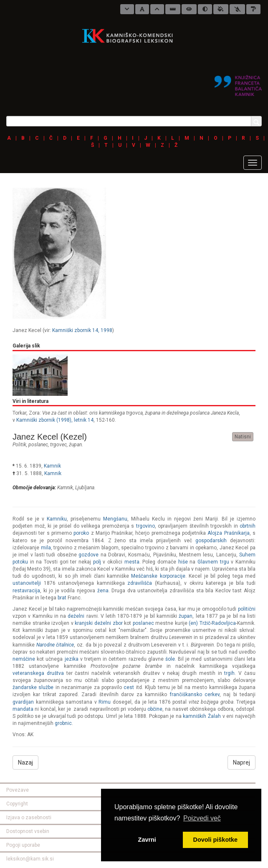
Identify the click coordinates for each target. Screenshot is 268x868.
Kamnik (52, 466)
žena (103, 591)
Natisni (243, 437)
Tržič (205, 623)
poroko (81, 533)
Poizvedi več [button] (202, 818)
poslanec (38, 445)
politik (19, 445)
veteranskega (28, 673)
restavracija (26, 591)
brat (62, 598)
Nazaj (25, 762)
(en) (193, 623)
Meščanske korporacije (158, 576)
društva (55, 673)
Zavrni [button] (147, 840)
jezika (72, 659)
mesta (132, 562)
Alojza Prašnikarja (228, 533)
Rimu (105, 702)
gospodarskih (211, 541)
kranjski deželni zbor (99, 623)
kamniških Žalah (202, 716)
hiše (183, 562)
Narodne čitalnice (55, 645)
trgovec (58, 445)
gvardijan (23, 702)
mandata (23, 709)
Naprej (241, 762)
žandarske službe (33, 687)
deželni (76, 616)
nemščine (24, 659)
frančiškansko (186, 694)
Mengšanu (115, 519)
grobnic (63, 723)
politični (247, 609)
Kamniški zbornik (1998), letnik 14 (55, 420)
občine (155, 709)
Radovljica (224, 623)
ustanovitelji (27, 583)
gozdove (88, 555)
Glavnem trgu (213, 562)
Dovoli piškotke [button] (215, 840)
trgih (229, 673)
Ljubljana (85, 488)
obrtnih (248, 526)
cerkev (212, 694)
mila (46, 548)
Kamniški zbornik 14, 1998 (82, 330)
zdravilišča (140, 583)
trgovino (145, 526)
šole (170, 659)
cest (129, 687)
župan (75, 445)
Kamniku (57, 519)
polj (97, 562)
